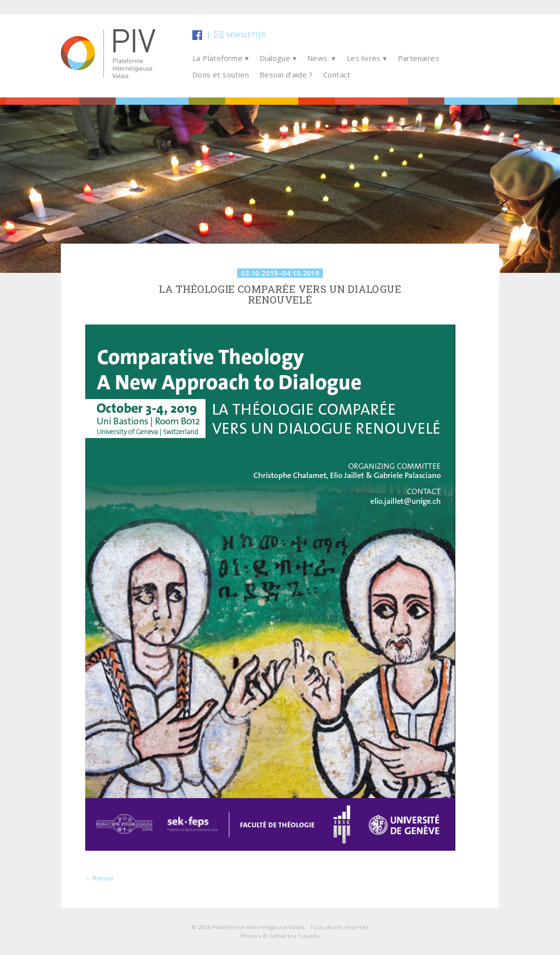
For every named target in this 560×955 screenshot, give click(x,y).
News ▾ (322, 58)
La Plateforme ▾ (221, 58)
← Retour (100, 878)
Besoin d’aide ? (286, 75)
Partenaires (419, 58)
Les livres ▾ (367, 58)
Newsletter (246, 35)
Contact (337, 75)
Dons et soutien (221, 75)
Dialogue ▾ (278, 58)
